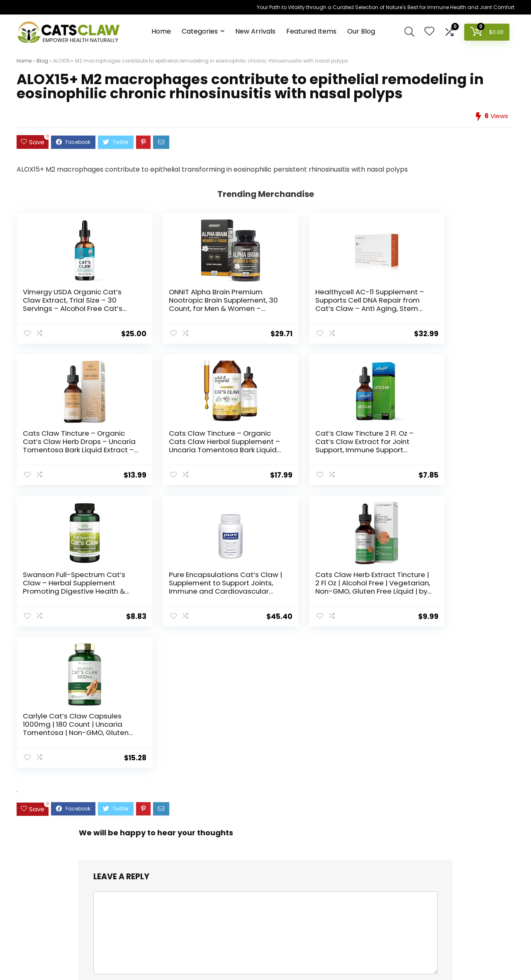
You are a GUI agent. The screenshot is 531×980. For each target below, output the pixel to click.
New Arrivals (255, 31)
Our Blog (361, 31)
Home (161, 31)
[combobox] (265, 843)
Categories (200, 31)
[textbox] (265, 843)
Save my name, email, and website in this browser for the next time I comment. (226, 731)
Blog (42, 61)
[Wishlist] (429, 32)
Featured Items (311, 31)
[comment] (265, 650)
